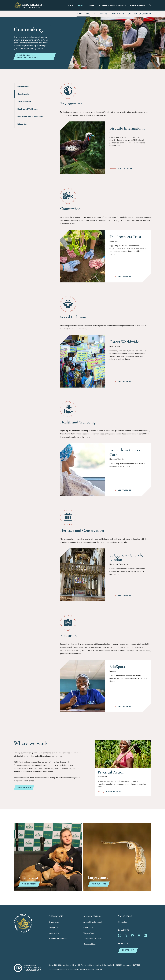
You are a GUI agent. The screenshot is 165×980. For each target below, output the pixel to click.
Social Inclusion (24, 101)
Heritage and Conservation (30, 116)
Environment (23, 87)
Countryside (23, 94)
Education (22, 124)
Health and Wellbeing (27, 109)
